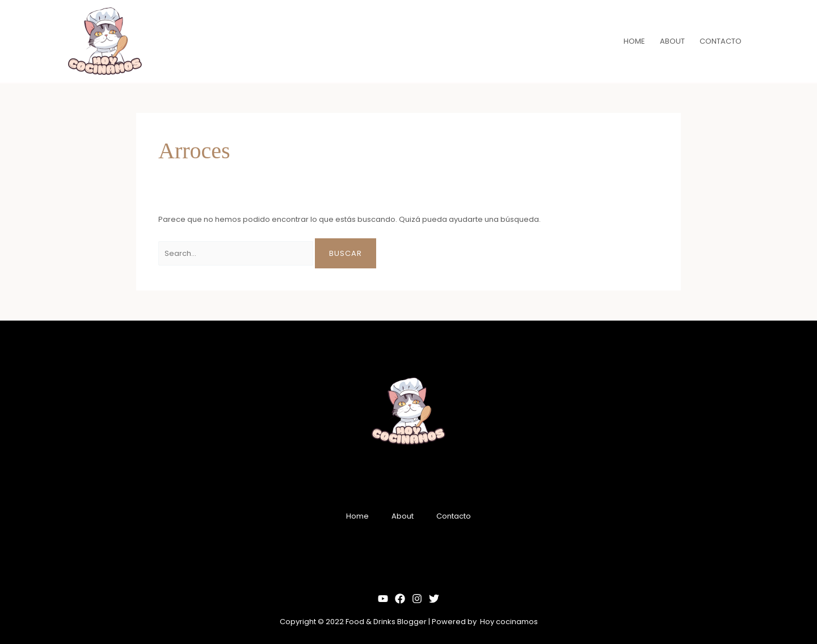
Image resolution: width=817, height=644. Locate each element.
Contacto (454, 516)
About (403, 516)
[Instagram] (417, 599)
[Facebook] (400, 599)
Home (357, 516)
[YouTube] (383, 599)
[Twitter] (434, 599)
